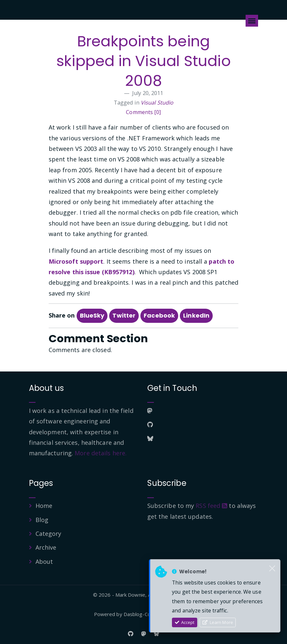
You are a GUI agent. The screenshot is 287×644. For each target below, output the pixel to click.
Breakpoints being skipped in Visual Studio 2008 (143, 61)
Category (48, 534)
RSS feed (211, 506)
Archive (46, 547)
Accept (185, 622)
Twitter (124, 315)
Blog (42, 520)
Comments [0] (143, 112)
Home (44, 506)
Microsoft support (76, 261)
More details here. (101, 453)
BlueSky (92, 315)
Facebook (159, 315)
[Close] (272, 569)
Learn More (218, 622)
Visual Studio (157, 103)
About (44, 561)
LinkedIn (196, 315)
